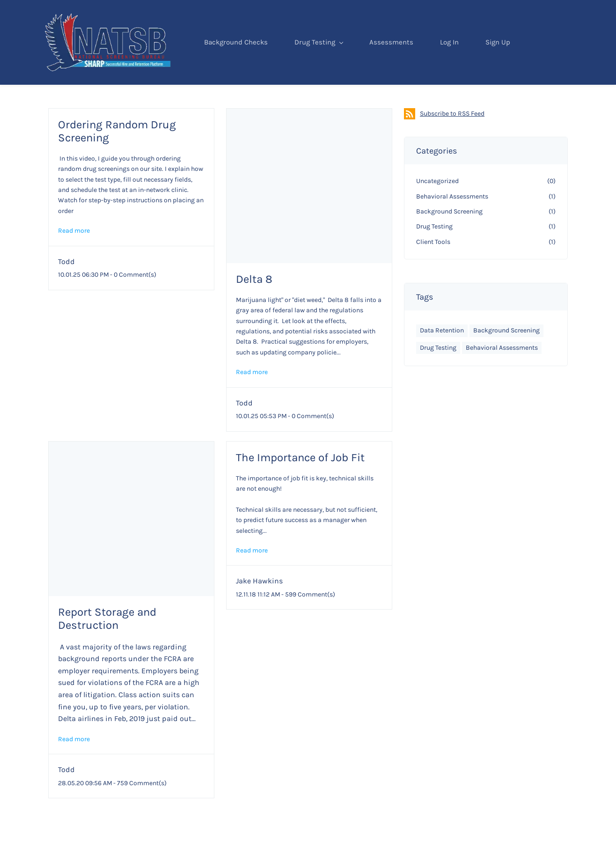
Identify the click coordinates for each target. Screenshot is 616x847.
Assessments (395, 66)
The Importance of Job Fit (300, 483)
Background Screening (449, 237)
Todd (66, 287)
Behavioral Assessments (452, 222)
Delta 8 (254, 304)
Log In (453, 66)
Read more (74, 256)
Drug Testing (322, 66)
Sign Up (501, 66)
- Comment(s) (133, 300)
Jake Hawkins (259, 606)
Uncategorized (437, 206)
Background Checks (239, 66)
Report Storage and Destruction (107, 644)
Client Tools (433, 267)
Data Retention (442, 356)
